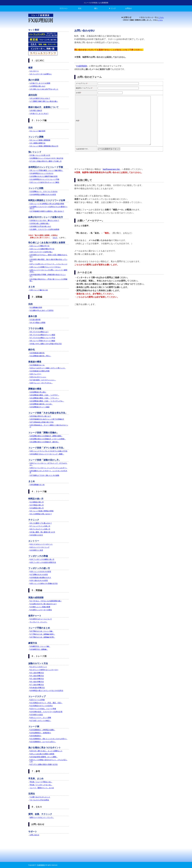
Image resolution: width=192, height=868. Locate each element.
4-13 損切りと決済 (36, 550)
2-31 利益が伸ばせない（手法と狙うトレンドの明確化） (48, 280)
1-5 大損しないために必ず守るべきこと (44, 89)
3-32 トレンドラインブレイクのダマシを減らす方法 (48, 451)
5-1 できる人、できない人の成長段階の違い (46, 601)
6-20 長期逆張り (35, 736)
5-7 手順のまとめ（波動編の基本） (42, 634)
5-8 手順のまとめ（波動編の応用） (42, 637)
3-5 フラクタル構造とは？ (39, 332)
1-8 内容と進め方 (36, 110)
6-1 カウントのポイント (38, 667)
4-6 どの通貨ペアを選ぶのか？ (41, 523)
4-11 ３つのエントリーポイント (41, 544)
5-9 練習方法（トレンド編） (40, 646)
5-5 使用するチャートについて (41, 619)
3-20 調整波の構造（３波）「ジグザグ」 (44, 395)
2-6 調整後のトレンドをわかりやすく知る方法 (46, 158)
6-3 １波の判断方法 (37, 673)
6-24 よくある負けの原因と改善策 (42, 754)
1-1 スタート (34, 71)
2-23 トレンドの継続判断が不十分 (42, 249)
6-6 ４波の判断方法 (37, 682)
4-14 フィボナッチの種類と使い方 (42, 559)
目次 (80, 8)
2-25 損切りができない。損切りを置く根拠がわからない (48, 256)
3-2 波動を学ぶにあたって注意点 (42, 310)
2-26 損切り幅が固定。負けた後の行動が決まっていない (48, 260)
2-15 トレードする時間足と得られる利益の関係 (47, 204)
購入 (96, 8)
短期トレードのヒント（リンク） (42, 817)
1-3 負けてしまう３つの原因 (40, 83)
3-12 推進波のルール (37, 365)
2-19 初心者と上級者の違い (39, 223)
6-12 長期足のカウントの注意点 (41, 706)
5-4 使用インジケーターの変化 (41, 610)
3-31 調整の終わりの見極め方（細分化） (44, 442)
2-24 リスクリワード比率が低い (41, 252)
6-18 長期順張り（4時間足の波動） (42, 730)
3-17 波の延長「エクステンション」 (43, 380)
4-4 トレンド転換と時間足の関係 (42, 511)
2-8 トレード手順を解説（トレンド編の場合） (46, 170)
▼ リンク (112, 8)
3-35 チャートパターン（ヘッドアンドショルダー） (48, 468)
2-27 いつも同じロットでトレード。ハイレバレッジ (48, 264)
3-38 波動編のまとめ (37, 485)
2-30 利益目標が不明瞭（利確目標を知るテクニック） (48, 275)
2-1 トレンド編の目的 (37, 131)
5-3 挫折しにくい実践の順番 (40, 607)
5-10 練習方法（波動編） (39, 649)
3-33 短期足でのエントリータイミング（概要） (47, 454)
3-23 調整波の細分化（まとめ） (41, 404)
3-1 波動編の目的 (36, 307)
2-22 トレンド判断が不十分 (39, 246)
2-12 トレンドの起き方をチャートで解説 (44, 182)
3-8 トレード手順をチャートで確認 (42, 341)
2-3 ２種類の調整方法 (37, 143)
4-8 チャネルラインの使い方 (40, 529)
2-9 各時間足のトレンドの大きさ (42, 173)
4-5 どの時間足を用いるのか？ (41, 514)
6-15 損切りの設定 (36, 715)
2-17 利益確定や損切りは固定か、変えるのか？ (47, 211)
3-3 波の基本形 (35, 320)
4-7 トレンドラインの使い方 (40, 526)
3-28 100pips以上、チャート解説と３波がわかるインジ (49, 426)
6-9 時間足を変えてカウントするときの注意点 (46, 691)
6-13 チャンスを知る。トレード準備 (43, 709)
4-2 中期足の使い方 (37, 505)
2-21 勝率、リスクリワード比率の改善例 (44, 229)
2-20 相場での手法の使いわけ (40, 226)
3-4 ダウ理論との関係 (37, 323)
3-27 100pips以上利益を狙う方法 (42, 422)
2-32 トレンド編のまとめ (39, 290)
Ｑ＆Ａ (55, 238)
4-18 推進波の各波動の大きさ (40, 577)
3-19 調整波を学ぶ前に (38, 392)
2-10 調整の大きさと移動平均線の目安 (44, 176)
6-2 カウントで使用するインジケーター (44, 670)
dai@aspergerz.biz (111, 169)
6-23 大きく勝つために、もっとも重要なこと (46, 751)
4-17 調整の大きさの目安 (39, 575)
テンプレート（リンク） (38, 622)
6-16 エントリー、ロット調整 (40, 718)
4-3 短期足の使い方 (37, 508)
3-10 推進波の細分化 (37, 353)
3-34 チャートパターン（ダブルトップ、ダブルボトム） (48, 464)
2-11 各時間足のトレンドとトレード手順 (44, 179)
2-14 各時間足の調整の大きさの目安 (43, 194)
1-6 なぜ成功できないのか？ (40, 98)
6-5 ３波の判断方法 (37, 679)
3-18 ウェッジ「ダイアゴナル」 (41, 383)
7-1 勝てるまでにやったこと (40, 797)
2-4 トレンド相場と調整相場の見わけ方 (44, 146)
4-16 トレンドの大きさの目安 (40, 572)
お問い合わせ (34, 835)
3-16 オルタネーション (38, 377)
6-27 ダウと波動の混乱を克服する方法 (44, 764)
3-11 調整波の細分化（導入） (40, 356)
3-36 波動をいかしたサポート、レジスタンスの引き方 (48, 472)
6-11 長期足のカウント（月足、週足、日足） (46, 703)
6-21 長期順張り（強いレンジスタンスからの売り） (48, 739)
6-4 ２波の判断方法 (37, 676)
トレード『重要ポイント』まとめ (42, 788)
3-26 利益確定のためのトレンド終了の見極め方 (47, 419)
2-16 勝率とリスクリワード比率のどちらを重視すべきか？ (48, 207)
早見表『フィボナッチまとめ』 (41, 785)
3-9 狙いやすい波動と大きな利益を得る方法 (46, 344)
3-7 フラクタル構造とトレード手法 (42, 338)
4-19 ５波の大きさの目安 (39, 580)
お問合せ (128, 8)
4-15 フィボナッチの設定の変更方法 (43, 562)
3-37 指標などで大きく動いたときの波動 (44, 475)
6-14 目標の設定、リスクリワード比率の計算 (46, 712)
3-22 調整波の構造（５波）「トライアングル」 (47, 401)
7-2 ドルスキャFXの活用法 (39, 800)
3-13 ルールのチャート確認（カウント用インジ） (48, 368)
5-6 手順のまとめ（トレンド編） (42, 631)
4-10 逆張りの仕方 (36, 535)
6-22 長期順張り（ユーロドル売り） (43, 742)
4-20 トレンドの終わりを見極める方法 (44, 583)
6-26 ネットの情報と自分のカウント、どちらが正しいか (48, 761)
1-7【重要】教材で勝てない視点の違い (44, 101)
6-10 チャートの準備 (37, 700)
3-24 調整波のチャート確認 (39, 407)
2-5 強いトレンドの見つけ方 (40, 155)
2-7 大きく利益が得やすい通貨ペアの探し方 (46, 161)
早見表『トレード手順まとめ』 (41, 782)
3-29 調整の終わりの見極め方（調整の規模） (46, 436)
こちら (161, 17)
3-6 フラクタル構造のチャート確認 (42, 335)
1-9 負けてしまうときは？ (39, 113)
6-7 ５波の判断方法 (37, 685)
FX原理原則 (82, 66)
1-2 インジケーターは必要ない (41, 74)
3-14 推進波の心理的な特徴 (39, 371)
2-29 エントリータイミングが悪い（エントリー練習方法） (48, 271)
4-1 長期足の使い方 (37, 502)
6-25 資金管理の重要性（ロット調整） (44, 757)
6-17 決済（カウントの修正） (40, 721)
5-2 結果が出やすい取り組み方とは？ (43, 604)
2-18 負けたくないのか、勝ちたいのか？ (44, 220)
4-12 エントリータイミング (39, 547)
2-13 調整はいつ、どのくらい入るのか (44, 192)
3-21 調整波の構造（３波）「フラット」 (44, 398)
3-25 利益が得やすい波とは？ (40, 416)
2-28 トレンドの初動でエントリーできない (45, 267)
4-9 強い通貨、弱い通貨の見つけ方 (42, 532)
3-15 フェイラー (35, 374)
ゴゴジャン (64, 8)
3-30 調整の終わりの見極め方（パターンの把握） (48, 439)
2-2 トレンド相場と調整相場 (40, 140)
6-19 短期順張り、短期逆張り (40, 733)
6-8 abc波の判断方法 (37, 688)
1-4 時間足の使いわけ (37, 86)
